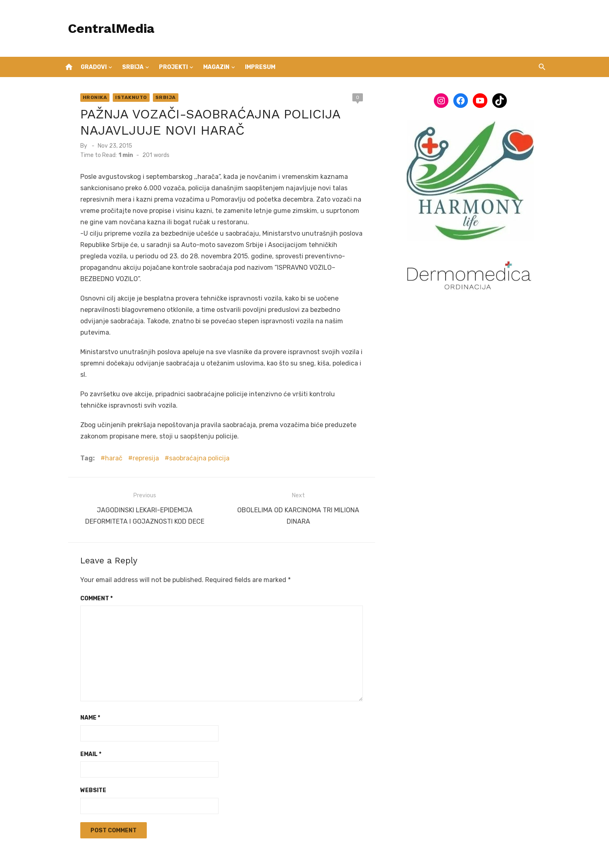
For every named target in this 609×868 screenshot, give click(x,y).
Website (86, 753)
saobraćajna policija (192, 424)
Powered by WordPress (305, 851)
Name (83, 681)
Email (84, 717)
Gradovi (94, 67)
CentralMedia (104, 28)
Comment (90, 562)
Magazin (216, 67)
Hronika (88, 97)
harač (107, 424)
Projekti (173, 67)
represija (139, 424)
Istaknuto (125, 97)
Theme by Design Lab (375, 851)
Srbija (133, 67)
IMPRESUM (260, 67)
